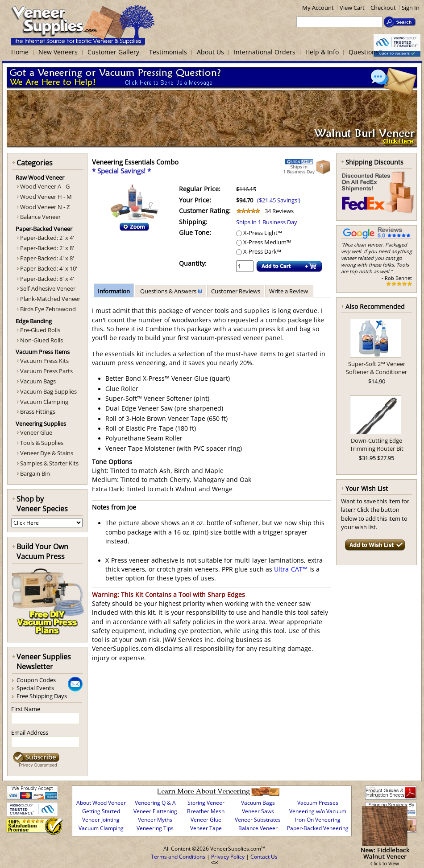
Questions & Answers (170, 291)
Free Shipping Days (42, 696)
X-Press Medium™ (264, 242)
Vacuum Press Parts (46, 371)
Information (114, 291)
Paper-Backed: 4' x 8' (47, 258)
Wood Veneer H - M (46, 197)
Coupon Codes (36, 680)
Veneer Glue (36, 432)
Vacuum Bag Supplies (48, 391)
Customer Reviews (236, 291)
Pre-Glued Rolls (40, 330)
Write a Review (289, 291)
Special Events (35, 688)
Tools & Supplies (42, 443)
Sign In (411, 8)
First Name (26, 709)
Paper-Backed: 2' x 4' (47, 238)
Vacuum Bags (38, 381)
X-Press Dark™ (259, 251)
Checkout (383, 8)
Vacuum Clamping (44, 402)
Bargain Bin (35, 473)
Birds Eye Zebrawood (48, 309)
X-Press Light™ (259, 233)
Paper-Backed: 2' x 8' (47, 248)
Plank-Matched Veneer (50, 299)
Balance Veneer (40, 217)
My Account (318, 8)
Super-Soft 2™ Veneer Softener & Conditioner (376, 368)
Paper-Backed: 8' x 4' (47, 279)
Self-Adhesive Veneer (48, 288)
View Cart (352, 8)
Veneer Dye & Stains (47, 453)
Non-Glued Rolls (42, 340)
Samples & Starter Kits (49, 463)
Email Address (30, 732)
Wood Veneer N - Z (45, 207)
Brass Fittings (38, 411)
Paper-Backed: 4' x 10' (49, 268)
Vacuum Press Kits (44, 361)
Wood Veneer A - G (45, 186)
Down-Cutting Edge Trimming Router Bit (377, 444)
